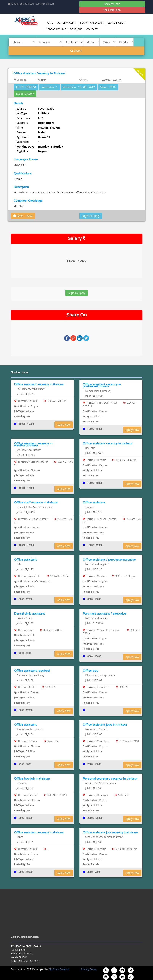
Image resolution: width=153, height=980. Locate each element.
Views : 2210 (108, 87)
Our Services (67, 23)
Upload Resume (56, 29)
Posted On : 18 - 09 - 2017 (79, 87)
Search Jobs (118, 23)
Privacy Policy (89, 969)
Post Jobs (76, 29)
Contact (92, 29)
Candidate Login (112, 10)
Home (49, 23)
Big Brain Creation (59, 969)
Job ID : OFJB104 (26, 87)
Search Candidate (92, 23)
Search (76, 51)
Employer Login (112, 4)
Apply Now (64, 425)
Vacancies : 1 (49, 87)
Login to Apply (25, 94)
